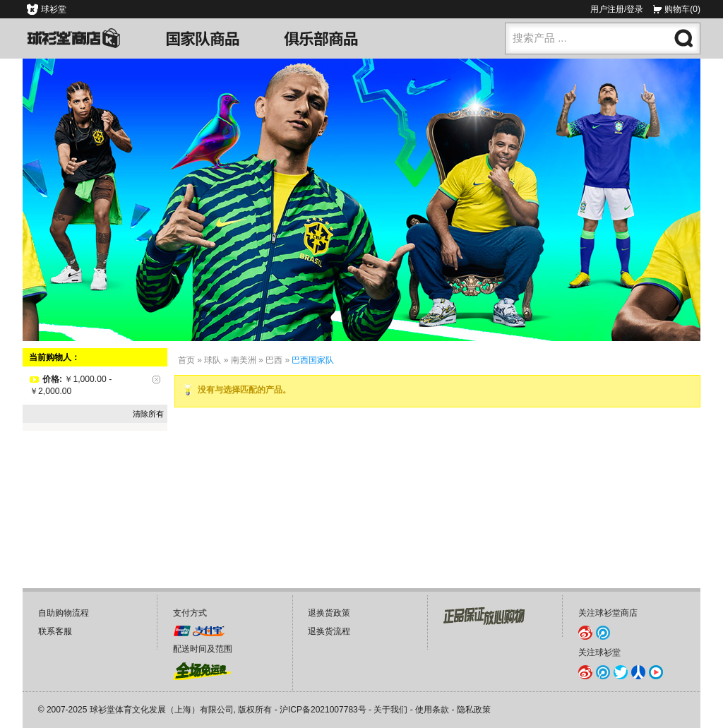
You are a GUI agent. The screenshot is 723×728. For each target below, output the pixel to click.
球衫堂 (54, 9)
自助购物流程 (64, 613)
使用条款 (432, 710)
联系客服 (55, 631)
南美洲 (244, 360)
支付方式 (190, 613)
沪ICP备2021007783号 (323, 710)
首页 (186, 360)
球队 (213, 360)
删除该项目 (156, 380)
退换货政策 (329, 613)
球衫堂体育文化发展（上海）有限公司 (162, 710)
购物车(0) (682, 9)
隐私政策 (474, 710)
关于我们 (390, 710)
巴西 (274, 360)
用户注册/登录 (617, 9)
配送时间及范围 (203, 649)
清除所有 (148, 414)
